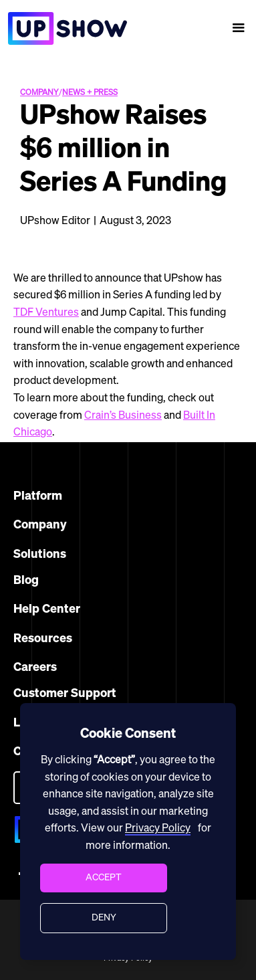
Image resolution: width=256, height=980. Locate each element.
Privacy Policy (158, 829)
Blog (26, 581)
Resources (43, 639)
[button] (239, 28)
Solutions (40, 555)
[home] (63, 28)
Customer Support (65, 694)
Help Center (47, 609)
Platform (38, 496)
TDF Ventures (46, 313)
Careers (35, 668)
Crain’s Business (123, 416)
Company (40, 525)
